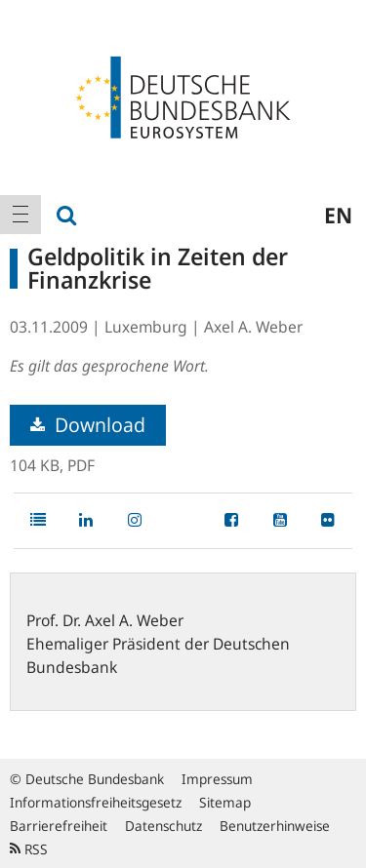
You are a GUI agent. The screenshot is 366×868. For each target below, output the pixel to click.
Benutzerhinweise (275, 826)
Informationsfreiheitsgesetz (96, 802)
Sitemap (225, 802)
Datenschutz (163, 826)
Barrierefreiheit (59, 826)
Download (88, 425)
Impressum (217, 779)
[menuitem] (20, 215)
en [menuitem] (338, 215)
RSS (29, 849)
